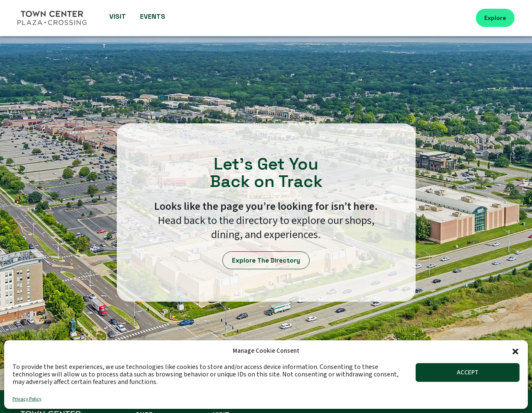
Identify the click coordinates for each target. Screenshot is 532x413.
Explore (495, 18)
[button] (515, 351)
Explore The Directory (266, 260)
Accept (468, 372)
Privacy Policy (27, 399)
